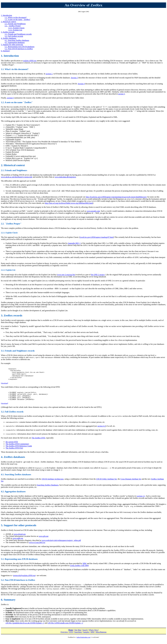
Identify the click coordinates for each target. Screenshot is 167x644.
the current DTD (12, 447)
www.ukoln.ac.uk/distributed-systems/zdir (17, 177)
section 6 (10, 98)
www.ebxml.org (20, 539)
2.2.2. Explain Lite (15, 30)
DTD (71, 637)
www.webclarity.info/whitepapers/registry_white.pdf (61, 545)
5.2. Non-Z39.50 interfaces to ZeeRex (19, 49)
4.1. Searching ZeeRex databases (17, 40)
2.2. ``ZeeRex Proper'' (13, 26)
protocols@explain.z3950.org (24, 580)
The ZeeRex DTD (38, 443)
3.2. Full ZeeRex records (14, 36)
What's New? (94, 635)
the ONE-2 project (98, 275)
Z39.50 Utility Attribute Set (107, 484)
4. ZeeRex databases (9, 38)
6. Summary (5, 51)
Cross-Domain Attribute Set (131, 484)
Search (85, 635)
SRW (85, 568)
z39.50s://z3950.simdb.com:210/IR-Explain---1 (65, 628)
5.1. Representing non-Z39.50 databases (20, 47)
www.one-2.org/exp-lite (66, 275)
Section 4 (81, 84)
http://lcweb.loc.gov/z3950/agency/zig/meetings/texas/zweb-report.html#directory (116, 197)
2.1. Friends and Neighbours (15, 24)
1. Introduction (6, 15)
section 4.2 (101, 431)
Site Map (78, 635)
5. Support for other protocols (12, 45)
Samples (86, 637)
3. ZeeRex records (8, 32)
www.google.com (93, 211)
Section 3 (74, 78)
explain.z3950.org (30, 61)
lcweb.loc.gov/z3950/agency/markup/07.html (97, 237)
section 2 (49, 74)
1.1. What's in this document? (16, 17)
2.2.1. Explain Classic (16, 28)
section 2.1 (141, 501)
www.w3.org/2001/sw (37, 547)
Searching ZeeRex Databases (48, 490)
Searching (78, 637)
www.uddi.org (18, 543)
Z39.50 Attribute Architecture (53, 484)
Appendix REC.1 (74, 243)
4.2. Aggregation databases (15, 42)
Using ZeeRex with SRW (79, 570)
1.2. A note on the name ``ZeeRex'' (18, 20)
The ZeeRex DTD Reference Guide (19, 451)
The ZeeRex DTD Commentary (17, 449)
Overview (64, 637)
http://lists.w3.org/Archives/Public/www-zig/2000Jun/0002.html (69, 203)
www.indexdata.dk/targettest (65, 177)
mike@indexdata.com (83, 642)
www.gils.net (43, 541)
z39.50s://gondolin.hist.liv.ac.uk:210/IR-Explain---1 (25, 628)
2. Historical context (8, 22)
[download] (4, 386)
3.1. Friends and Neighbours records (18, 34)
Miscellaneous (101, 637)
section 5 (121, 94)
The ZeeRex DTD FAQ (14, 453)
